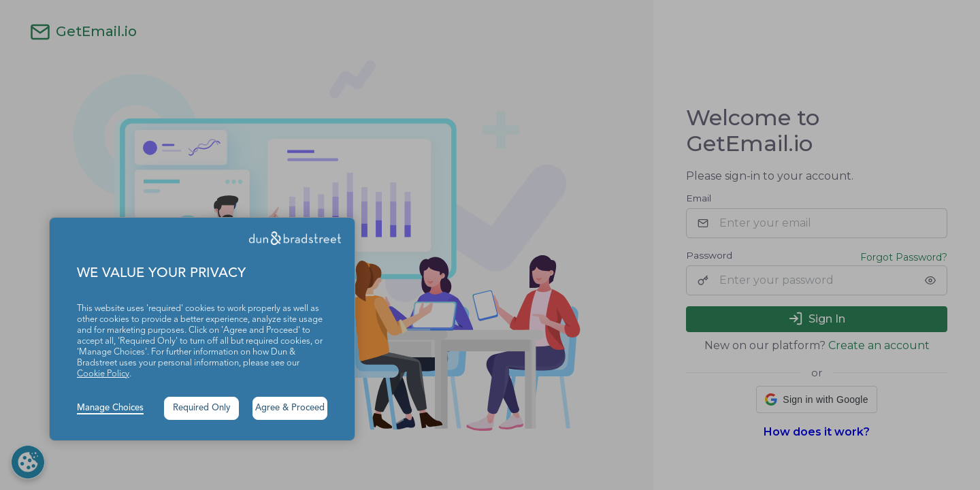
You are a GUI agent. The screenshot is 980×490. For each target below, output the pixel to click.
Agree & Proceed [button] (290, 408)
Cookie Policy (103, 374)
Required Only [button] (202, 408)
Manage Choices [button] (110, 408)
